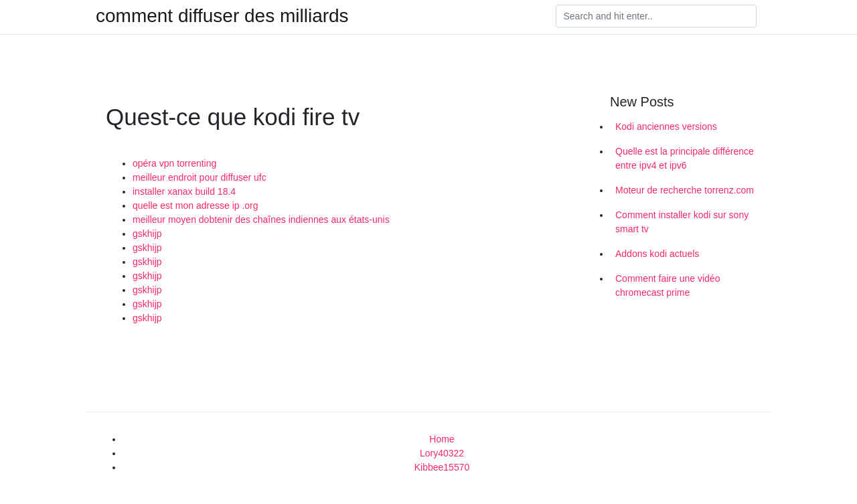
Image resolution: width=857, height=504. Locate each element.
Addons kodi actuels (657, 254)
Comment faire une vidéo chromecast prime (668, 285)
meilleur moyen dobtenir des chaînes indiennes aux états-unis (261, 220)
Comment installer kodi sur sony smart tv (682, 222)
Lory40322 (442, 453)
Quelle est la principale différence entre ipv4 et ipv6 (685, 158)
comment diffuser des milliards (222, 16)
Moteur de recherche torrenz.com (685, 190)
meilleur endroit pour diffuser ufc (200, 177)
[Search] (656, 16)
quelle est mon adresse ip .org (196, 205)
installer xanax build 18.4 (184, 191)
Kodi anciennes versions (666, 127)
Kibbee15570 (442, 467)
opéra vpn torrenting (174, 163)
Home (442, 439)
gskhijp (147, 234)
